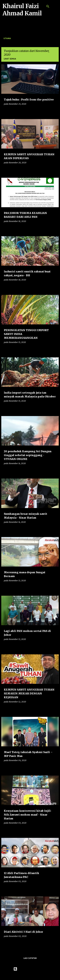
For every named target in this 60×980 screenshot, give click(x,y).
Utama (7, 38)
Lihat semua (10, 59)
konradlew (37, 976)
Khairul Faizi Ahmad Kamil (22, 10)
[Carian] (48, 6)
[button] (54, 111)
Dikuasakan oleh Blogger (30, 969)
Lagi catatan (30, 958)
